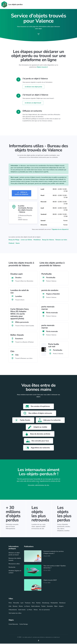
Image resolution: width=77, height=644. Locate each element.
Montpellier (54, 603)
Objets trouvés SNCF (50, 581)
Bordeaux (62, 603)
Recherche (12, 568)
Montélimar (37, 240)
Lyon (22, 603)
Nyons (18, 244)
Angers (61, 607)
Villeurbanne (13, 610)
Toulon (43, 607)
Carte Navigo (24, 625)
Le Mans (30, 610)
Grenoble (50, 607)
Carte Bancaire (13, 625)
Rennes (15, 607)
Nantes (38, 603)
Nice (33, 603)
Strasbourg (46, 603)
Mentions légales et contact (15, 572)
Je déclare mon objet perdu (33, 87)
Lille (10, 607)
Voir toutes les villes (15, 614)
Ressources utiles (14, 564)
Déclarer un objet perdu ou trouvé (14, 554)
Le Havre (27, 607)
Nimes (36, 610)
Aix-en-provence (44, 610)
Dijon (56, 607)
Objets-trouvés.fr (42, 67)
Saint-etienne (36, 607)
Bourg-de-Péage (14, 240)
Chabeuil (11, 244)
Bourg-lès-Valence (48, 240)
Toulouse (28, 603)
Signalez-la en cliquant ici (60, 230)
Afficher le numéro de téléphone (22, 194)
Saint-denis (22, 610)
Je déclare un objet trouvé (33, 103)
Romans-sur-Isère (61, 240)
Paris (10, 603)
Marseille (16, 603)
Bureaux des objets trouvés (15, 560)
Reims (21, 607)
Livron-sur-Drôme (26, 240)
